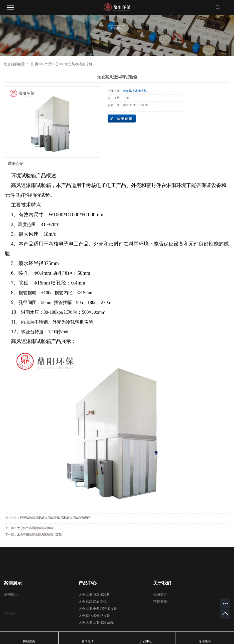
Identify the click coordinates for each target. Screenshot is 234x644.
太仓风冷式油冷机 (78, 64)
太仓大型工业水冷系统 (96, 623)
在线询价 (122, 118)
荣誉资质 (160, 602)
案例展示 (11, 595)
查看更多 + (11, 613)
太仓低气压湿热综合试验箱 (35, 528)
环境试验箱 (28, 518)
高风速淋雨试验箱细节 (76, 518)
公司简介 (160, 595)
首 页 (34, 64)
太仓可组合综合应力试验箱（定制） (41, 534)
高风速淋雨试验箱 (48, 518)
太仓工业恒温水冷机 (94, 595)
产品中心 (51, 64)
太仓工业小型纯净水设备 (98, 609)
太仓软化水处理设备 (94, 616)
